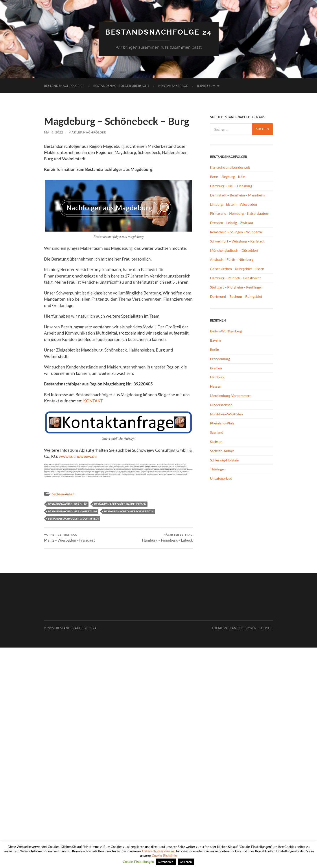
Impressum (206, 86)
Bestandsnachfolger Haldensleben (120, 504)
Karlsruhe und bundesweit (230, 167)
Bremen (216, 368)
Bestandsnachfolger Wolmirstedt (74, 519)
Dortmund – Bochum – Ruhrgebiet (236, 296)
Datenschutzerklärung (158, 851)
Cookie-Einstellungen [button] (138, 862)
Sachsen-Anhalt (63, 494)
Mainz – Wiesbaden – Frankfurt (69, 538)
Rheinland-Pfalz (222, 423)
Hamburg (217, 377)
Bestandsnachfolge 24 (159, 32)
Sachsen (216, 441)
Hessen (216, 386)
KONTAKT (93, 401)
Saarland (217, 432)
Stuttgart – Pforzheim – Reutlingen (236, 287)
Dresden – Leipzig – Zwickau (231, 223)
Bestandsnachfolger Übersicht (121, 86)
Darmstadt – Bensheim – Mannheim (237, 195)
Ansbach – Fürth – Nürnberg (232, 259)
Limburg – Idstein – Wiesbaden (233, 204)
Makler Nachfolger (87, 132)
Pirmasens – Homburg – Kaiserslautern (240, 213)
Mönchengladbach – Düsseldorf (234, 250)
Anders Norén (244, 628)
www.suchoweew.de (78, 456)
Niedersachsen (221, 405)
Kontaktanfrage (173, 86)
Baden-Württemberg (226, 331)
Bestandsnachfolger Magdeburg (73, 511)
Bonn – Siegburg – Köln (228, 177)
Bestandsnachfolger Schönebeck (129, 511)
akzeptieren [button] (166, 862)
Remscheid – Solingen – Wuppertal (236, 232)
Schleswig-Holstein (225, 460)
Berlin (215, 349)
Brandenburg (220, 359)
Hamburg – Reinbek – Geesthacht (235, 278)
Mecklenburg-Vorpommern (231, 395)
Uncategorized (221, 478)
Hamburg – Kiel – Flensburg (231, 186)
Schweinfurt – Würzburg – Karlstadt (237, 241)
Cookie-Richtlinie (164, 855)
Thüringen (218, 469)
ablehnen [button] (186, 862)
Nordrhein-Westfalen (226, 414)
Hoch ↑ (267, 628)
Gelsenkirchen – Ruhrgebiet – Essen (237, 269)
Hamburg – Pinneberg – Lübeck (167, 538)
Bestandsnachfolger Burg (68, 504)
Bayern (215, 340)
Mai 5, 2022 (54, 132)
